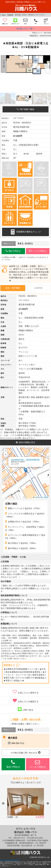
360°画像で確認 (25, 109)
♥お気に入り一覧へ (26, 29)
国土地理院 (44, 497)
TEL (36, 21)
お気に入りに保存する (26, 692)
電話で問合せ (13, 251)
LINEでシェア (15, 21)
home (4, 15)
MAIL (25, 21)
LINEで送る (26, 709)
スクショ (46, 21)
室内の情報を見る (26, 442)
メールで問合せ (38, 251)
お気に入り (5, 21)
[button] (26, 470)
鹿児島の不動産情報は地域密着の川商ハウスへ (11, 860)
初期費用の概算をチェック (26, 232)
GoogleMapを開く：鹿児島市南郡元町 (25, 460)
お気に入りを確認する (26, 701)
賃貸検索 (10, 15)
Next (48, 804)
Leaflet (36, 497)
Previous (3, 804)
